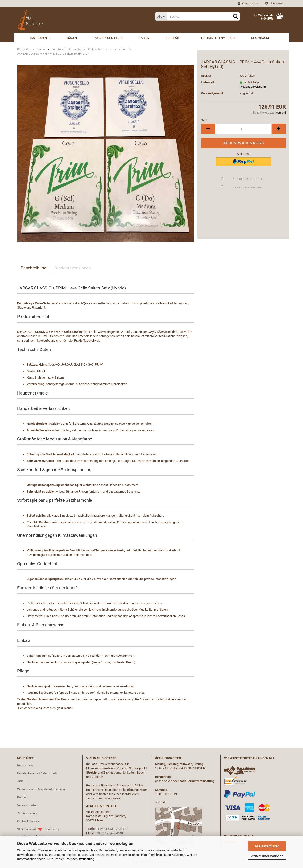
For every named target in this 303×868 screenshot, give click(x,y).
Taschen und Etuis (108, 38)
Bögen (72, 38)
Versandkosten (27, 805)
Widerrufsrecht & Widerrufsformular (41, 789)
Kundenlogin (248, 4)
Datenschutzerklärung (79, 859)
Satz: (204, 120)
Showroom (260, 38)
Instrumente (40, 38)
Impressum (25, 765)
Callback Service (28, 821)
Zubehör (172, 38)
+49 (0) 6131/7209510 (113, 829)
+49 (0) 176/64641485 (110, 833)
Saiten (144, 38)
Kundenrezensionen (72, 268)
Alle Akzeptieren (267, 846)
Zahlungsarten (27, 813)
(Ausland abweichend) (253, 87)
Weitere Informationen (267, 856)
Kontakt (22, 797)
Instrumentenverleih (217, 38)
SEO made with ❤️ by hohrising (38, 829)
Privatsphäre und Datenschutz (37, 773)
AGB (20, 781)
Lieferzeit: (208, 82)
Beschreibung (34, 268)
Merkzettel (274, 4)
